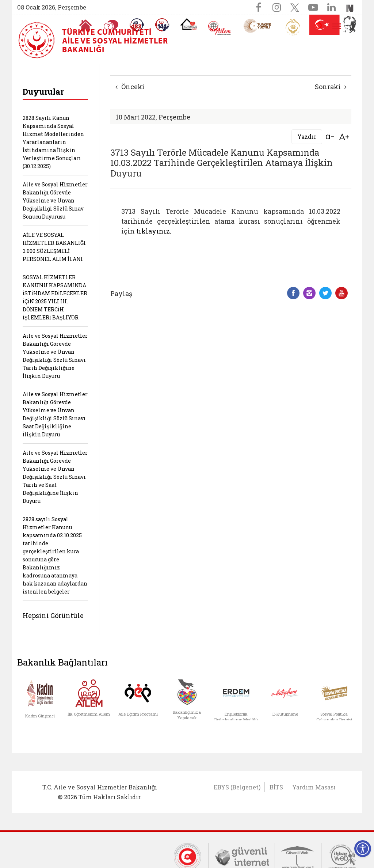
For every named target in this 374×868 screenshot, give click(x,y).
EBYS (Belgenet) (237, 787)
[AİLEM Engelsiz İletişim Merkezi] (220, 28)
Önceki (130, 87)
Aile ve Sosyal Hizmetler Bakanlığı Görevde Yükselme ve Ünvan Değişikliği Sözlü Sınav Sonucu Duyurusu (55, 200)
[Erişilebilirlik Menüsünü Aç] (363, 849)
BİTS (276, 787)
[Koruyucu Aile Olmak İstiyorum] (189, 24)
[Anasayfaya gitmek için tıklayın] (85, 26)
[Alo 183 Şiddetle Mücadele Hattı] (137, 25)
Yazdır (307, 137)
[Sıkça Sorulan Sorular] (111, 26)
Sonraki (331, 87)
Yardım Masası (314, 787)
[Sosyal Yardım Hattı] (162, 25)
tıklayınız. (154, 231)
